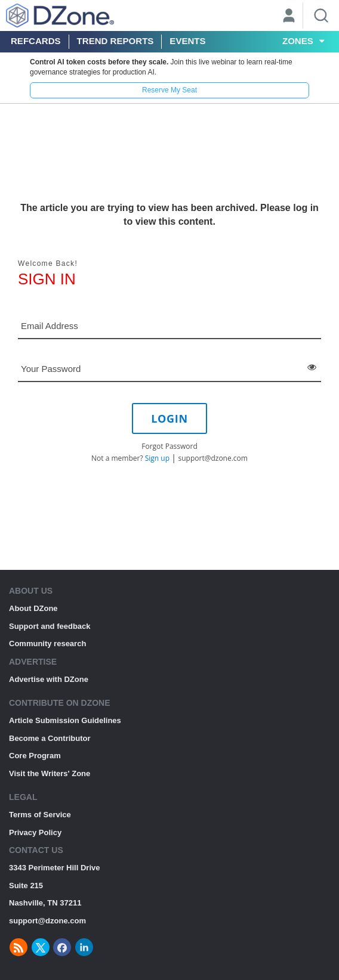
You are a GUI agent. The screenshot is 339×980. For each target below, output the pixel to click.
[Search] (321, 15)
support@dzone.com (213, 458)
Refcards (36, 41)
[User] (289, 17)
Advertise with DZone (49, 679)
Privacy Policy (35, 832)
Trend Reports (115, 41)
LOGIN (169, 418)
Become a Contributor (50, 738)
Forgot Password (169, 446)
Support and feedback (50, 626)
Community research (47, 643)
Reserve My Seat (169, 90)
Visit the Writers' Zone (50, 773)
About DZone (33, 608)
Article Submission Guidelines (65, 720)
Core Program (35, 756)
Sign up (157, 458)
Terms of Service (40, 815)
